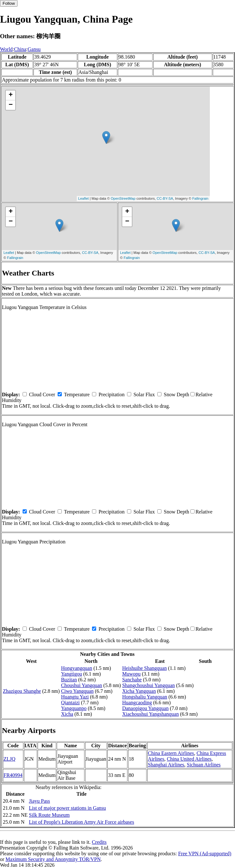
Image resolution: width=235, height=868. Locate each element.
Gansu (34, 49)
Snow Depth (176, 395)
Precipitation (111, 395)
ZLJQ (9, 759)
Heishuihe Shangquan (145, 668)
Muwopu (132, 674)
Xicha (67, 714)
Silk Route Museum (49, 815)
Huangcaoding (137, 703)
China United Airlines (189, 759)
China (20, 49)
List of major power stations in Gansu (68, 808)
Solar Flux (144, 395)
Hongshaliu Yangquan (145, 697)
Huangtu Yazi (75, 697)
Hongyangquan (77, 668)
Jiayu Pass (39, 801)
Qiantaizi (71, 703)
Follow (9, 3)
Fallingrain (200, 198)
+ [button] (11, 95)
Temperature (77, 395)
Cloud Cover (42, 395)
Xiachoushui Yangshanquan (151, 714)
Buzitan (69, 680)
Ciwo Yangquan (77, 691)
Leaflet (84, 198)
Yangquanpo (74, 708)
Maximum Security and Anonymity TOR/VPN (53, 859)
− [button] (11, 105)
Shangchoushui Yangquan (149, 685)
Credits (99, 842)
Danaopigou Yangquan (146, 708)
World (6, 49)
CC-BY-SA (165, 198)
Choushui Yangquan (82, 685)
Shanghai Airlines (166, 765)
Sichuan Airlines (204, 765)
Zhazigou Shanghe (22, 691)
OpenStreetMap (123, 198)
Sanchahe (132, 680)
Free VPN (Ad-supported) (205, 854)
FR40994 (13, 775)
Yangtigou (72, 674)
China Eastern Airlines (171, 753)
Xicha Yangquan (139, 691)
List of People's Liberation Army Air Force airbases (82, 822)
